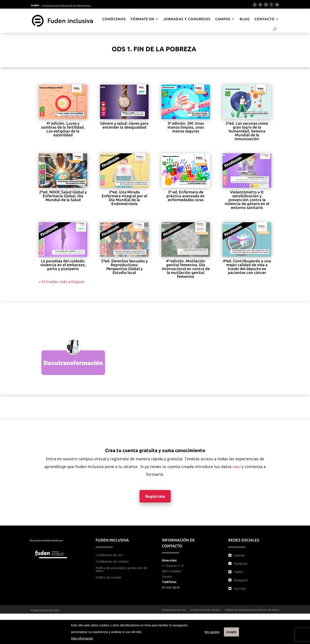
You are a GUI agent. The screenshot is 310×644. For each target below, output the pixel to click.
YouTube (240, 589)
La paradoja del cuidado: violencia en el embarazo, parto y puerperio (63, 265)
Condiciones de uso (109, 555)
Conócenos (114, 19)
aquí (237, 467)
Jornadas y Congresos (187, 19)
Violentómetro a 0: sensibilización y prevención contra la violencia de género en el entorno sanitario (247, 200)
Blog (245, 19)
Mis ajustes (212, 632)
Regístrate (155, 496)
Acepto (231, 632)
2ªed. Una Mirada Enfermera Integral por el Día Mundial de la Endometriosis (124, 198)
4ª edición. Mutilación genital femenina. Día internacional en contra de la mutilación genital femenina (186, 269)
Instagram (241, 580)
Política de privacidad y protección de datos (121, 570)
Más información (82, 638)
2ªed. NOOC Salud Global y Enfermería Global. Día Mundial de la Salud (63, 196)
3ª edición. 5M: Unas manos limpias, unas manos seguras (186, 127)
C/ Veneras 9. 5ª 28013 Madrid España (173, 571)
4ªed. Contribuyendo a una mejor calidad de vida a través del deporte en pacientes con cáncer (247, 267)
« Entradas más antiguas (62, 282)
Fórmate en (142, 19)
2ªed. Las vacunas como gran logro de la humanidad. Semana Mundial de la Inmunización (247, 131)
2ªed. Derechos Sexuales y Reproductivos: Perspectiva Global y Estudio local (124, 267)
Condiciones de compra (112, 562)
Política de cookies (109, 578)
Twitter (239, 572)
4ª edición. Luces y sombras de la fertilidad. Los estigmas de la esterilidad (63, 129)
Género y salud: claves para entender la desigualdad (124, 125)
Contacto (265, 19)
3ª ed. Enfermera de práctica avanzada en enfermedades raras (186, 196)
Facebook (240, 564)
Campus (223, 19)
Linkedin (239, 555)
